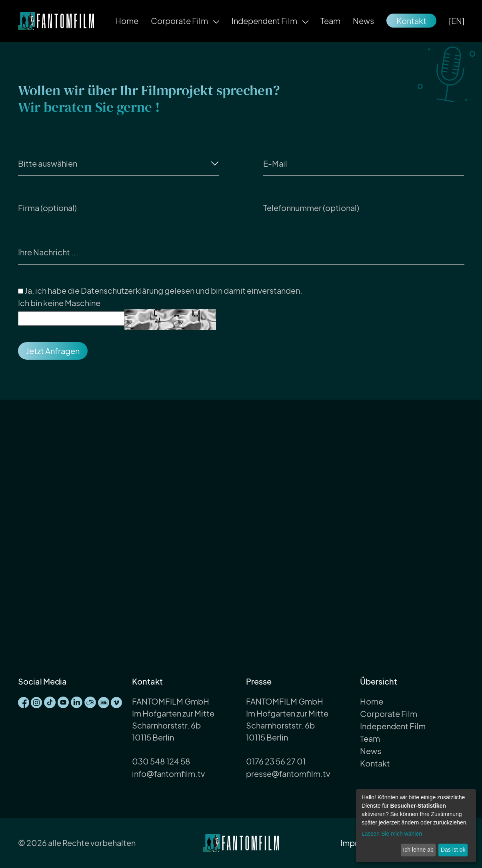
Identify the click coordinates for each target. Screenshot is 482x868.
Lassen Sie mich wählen (392, 834)
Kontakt (411, 21)
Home (127, 21)
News (363, 21)
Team (330, 21)
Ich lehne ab (418, 850)
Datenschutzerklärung (122, 290)
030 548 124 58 (161, 761)
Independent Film (265, 21)
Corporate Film (180, 21)
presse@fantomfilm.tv (288, 773)
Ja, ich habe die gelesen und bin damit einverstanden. (160, 291)
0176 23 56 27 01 (276, 761)
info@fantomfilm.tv (168, 773)
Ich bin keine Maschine (59, 303)
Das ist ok (453, 850)
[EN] (457, 21)
